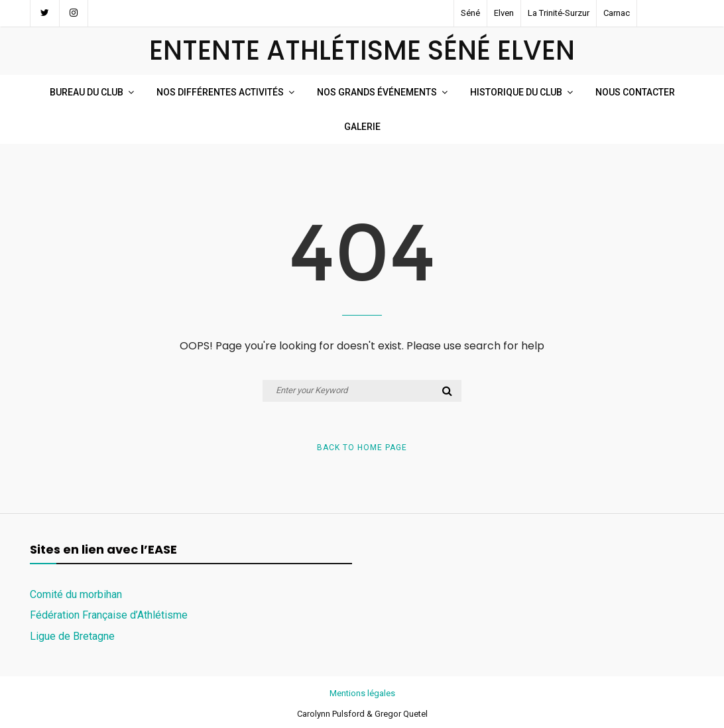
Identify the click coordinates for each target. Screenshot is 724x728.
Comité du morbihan (76, 594)
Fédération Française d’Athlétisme (109, 615)
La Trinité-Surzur (559, 13)
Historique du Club (516, 92)
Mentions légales (362, 693)
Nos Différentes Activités (220, 92)
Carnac (617, 13)
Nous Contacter (635, 92)
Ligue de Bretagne (72, 636)
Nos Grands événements (377, 92)
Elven (504, 13)
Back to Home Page (362, 448)
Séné (470, 13)
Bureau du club (87, 92)
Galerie (362, 127)
